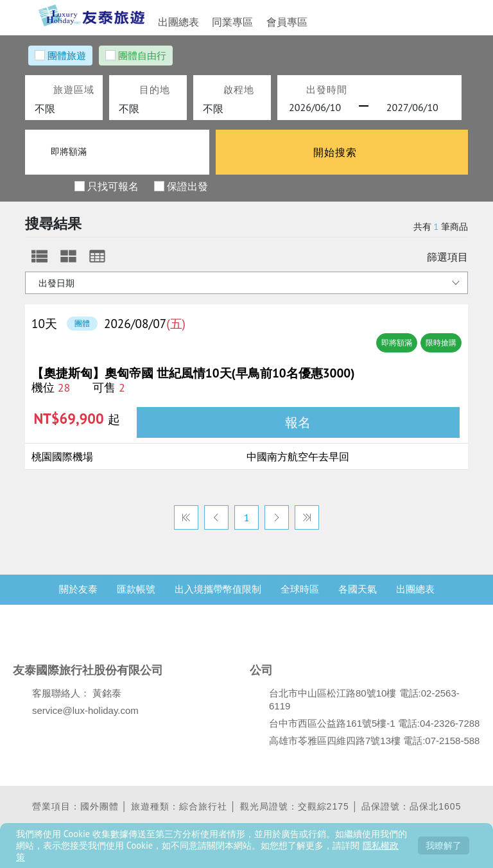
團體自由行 (142, 55)
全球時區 (300, 599)
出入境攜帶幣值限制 (218, 599)
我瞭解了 (444, 845)
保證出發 (187, 186)
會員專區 (271, 22)
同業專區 (225, 22)
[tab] (39, 256)
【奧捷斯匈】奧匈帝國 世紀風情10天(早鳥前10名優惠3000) (193, 373)
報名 (298, 422)
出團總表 (178, 22)
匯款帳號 (136, 599)
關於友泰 (78, 599)
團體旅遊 (67, 55)
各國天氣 (358, 599)
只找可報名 (113, 186)
